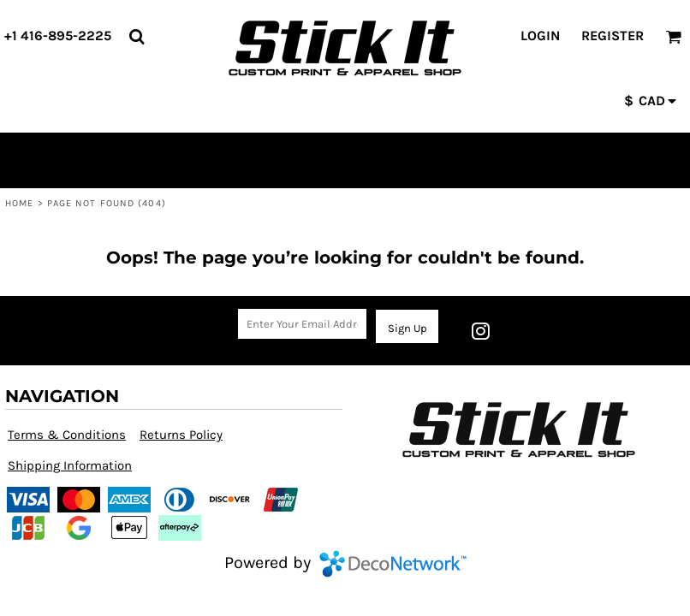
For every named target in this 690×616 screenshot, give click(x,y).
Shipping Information (70, 465)
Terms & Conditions (67, 435)
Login (540, 36)
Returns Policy (181, 435)
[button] (137, 36)
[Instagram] (480, 331)
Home (19, 203)
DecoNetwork (393, 564)
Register (613, 36)
